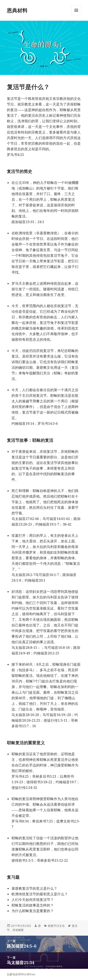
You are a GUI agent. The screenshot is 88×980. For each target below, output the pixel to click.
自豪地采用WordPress (21, 974)
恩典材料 (17, 10)
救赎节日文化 (56, 926)
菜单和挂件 (76, 15)
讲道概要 (18, 930)
